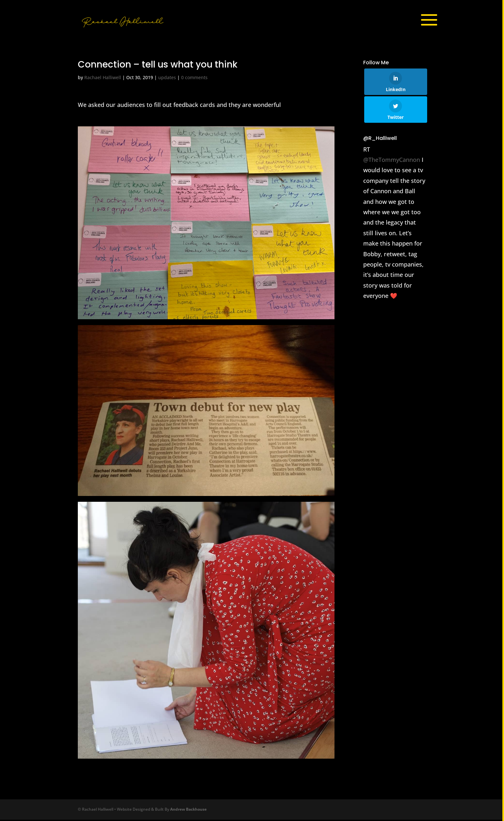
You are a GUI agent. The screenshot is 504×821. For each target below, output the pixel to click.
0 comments (194, 79)
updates (167, 79)
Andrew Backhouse (188, 811)
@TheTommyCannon (392, 161)
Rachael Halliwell (103, 79)
